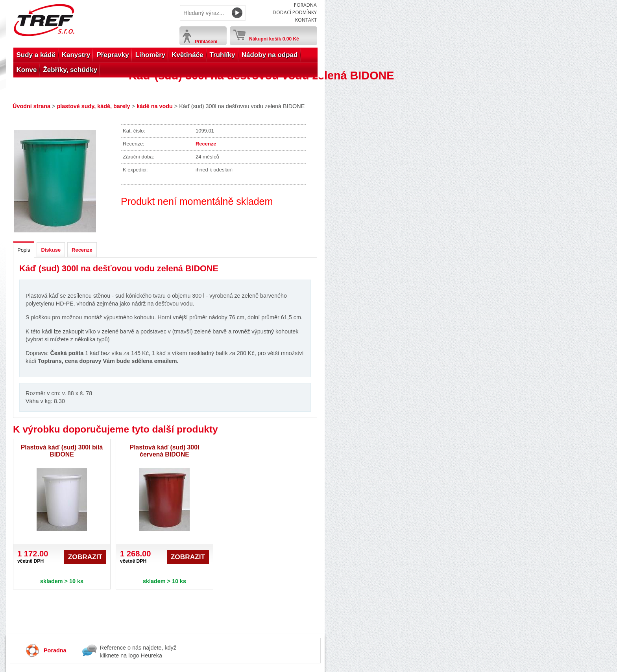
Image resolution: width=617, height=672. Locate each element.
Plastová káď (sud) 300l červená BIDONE (165, 451)
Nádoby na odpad (270, 55)
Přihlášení (206, 42)
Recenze (206, 144)
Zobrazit (85, 557)
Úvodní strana (31, 106)
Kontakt (306, 20)
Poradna (305, 5)
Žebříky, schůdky (70, 70)
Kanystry (76, 55)
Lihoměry (151, 55)
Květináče (187, 55)
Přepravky (113, 55)
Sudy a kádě (36, 55)
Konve (27, 70)
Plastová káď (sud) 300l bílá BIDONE (62, 451)
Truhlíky (223, 55)
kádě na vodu (155, 106)
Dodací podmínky (295, 12)
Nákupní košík (274, 37)
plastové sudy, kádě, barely (93, 106)
